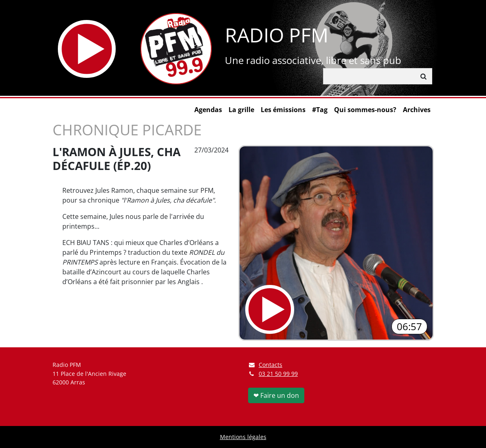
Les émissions (283, 110)
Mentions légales (243, 437)
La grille (241, 110)
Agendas (208, 110)
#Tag (320, 110)
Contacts (265, 365)
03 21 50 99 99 (278, 374)
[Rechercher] (369, 76)
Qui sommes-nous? (365, 110)
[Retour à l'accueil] (176, 49)
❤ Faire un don (276, 395)
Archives (417, 110)
